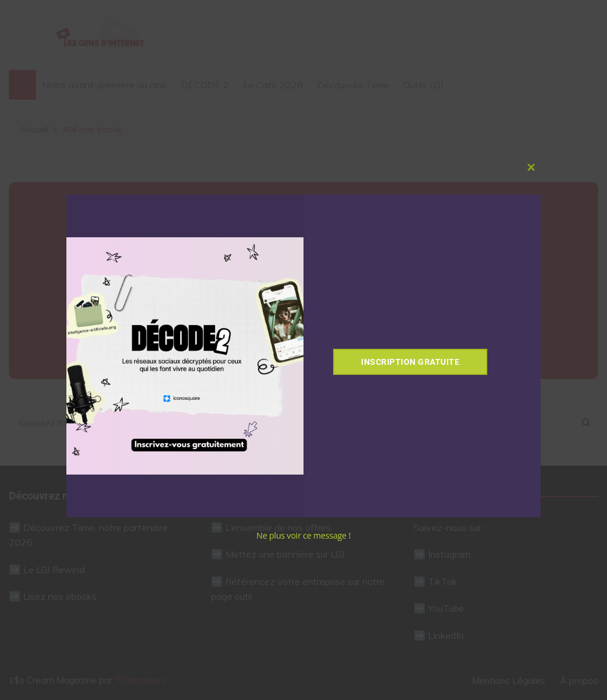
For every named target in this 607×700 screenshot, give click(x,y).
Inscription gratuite (410, 362)
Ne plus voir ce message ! (304, 535)
